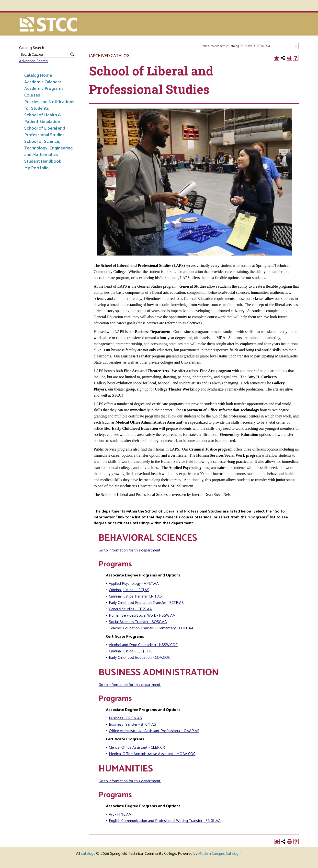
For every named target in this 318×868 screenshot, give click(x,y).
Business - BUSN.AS (125, 718)
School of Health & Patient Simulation (43, 118)
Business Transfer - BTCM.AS (132, 725)
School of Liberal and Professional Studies (45, 132)
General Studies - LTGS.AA (130, 609)
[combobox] (250, 46)
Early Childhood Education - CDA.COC (140, 658)
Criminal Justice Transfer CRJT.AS (135, 596)
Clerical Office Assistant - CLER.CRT (138, 748)
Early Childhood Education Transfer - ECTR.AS (146, 603)
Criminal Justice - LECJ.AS (129, 590)
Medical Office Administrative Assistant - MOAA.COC (152, 754)
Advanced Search (33, 61)
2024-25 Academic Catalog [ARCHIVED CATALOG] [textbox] (236, 46)
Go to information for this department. (130, 550)
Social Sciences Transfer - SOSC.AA (138, 622)
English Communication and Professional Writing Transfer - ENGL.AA (165, 821)
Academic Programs (44, 89)
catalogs (88, 854)
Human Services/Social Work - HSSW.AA (142, 616)
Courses (32, 95)
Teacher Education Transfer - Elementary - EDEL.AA (151, 628)
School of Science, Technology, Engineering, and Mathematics (49, 148)
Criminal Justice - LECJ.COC (130, 651)
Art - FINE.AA (120, 814)
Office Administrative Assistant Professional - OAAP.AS (154, 731)
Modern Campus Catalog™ (220, 854)
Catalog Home (38, 75)
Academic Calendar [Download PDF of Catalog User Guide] (43, 82)
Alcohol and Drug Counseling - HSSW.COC (143, 645)
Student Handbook (43, 161)
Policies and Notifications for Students (49, 105)
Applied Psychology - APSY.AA (134, 584)
